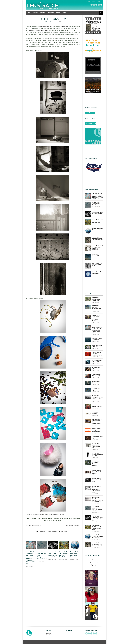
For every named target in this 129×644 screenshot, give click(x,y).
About (100, 2)
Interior (52, 514)
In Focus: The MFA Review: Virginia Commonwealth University (97, 446)
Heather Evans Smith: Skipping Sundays (97, 437)
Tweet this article (42, 531)
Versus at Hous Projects (32, 525)
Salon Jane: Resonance (95, 413)
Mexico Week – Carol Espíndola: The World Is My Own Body (64, 554)
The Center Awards (74, 525)
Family (47, 514)
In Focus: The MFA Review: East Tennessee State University (97, 463)
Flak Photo (65, 26)
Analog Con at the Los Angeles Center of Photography (97, 430)
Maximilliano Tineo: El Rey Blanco (97, 339)
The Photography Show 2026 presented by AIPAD (97, 354)
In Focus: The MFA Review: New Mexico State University (97, 454)
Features (43, 13)
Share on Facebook (53, 531)
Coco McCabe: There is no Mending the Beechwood (97, 264)
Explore (35, 13)
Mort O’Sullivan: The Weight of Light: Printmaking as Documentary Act (97, 421)
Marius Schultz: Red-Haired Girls (97, 346)
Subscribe (89, 123)
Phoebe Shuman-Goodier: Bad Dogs (97, 406)
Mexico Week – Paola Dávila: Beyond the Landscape (75, 554)
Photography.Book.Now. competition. (39, 30)
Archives (48, 633)
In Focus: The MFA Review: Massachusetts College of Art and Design (97, 489)
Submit (58, 13)
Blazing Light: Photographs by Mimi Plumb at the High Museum (97, 398)
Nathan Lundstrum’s (46, 26)
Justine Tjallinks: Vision (96, 382)
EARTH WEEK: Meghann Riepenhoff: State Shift (96, 308)
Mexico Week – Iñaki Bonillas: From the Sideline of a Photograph (97, 248)
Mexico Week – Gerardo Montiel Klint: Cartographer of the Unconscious (97, 204)
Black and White (34, 514)
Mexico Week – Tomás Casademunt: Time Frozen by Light (97, 238)
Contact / (95, 2)
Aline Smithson (49, 22)
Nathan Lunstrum (59, 514)
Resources (51, 13)
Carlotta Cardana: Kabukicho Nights (96, 375)
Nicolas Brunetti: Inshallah (96, 368)
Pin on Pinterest (64, 531)
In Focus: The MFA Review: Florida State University (97, 472)
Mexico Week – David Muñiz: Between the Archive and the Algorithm (97, 499)
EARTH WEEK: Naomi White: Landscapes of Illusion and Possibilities (96, 318)
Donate (88, 113)
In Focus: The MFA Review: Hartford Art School (97, 480)
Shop (64, 13)
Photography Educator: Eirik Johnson (96, 256)
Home (29, 13)
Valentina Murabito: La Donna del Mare (97, 361)
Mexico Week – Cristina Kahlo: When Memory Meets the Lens (53, 554)
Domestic (42, 514)
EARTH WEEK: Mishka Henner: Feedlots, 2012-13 (97, 299)
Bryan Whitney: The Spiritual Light (97, 272)
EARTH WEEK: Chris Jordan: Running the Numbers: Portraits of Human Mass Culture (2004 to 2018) (31, 558)
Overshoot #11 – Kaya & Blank (96, 389)
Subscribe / (88, 2)
